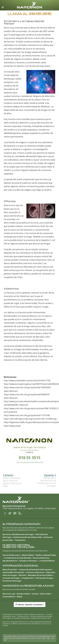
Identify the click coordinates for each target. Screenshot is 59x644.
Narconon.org (9, 594)
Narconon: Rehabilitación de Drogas (18, 534)
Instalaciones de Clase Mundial (18, 558)
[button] (29, 606)
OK (48, 638)
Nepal (19, 597)
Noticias (22, 575)
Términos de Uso (23, 616)
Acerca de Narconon (11, 555)
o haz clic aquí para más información (30, 462)
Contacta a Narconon (35, 572)
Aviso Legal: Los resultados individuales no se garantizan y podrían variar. (27, 618)
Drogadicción (28, 578)
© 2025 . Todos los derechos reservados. (24, 614)
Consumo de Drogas (11, 578)
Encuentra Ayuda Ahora (30, 450)
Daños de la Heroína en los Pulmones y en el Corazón (47, 480)
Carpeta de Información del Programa (35, 570)
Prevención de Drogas (12, 581)
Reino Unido (46, 594)
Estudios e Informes (28, 561)
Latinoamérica (9, 597)
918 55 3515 (30, 458)
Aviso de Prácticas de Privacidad (41, 616)
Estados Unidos (23, 594)
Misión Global (28, 555)
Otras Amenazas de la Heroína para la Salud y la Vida (12, 481)
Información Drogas (44, 578)
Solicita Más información (13, 572)
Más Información (10, 570)
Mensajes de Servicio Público (40, 575)
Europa (35, 594)
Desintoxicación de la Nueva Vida (28, 537)
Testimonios (20, 540)
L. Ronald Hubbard (47, 561)
